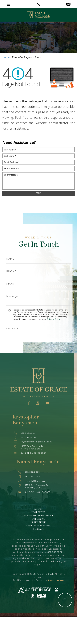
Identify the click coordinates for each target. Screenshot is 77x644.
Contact (38, 529)
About (38, 509)
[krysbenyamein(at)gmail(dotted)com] (68, 4)
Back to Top (65, 600)
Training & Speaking (39, 526)
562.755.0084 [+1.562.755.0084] (28, 437)
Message (39, 299)
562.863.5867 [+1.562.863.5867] (28, 433)
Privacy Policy (54, 319)
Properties (39, 512)
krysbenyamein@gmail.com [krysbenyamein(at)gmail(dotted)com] (36, 442)
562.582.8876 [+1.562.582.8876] (32, 472)
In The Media (38, 522)
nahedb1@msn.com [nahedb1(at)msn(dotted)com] (36, 481)
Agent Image (56, 580)
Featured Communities (38, 516)
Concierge (38, 519)
